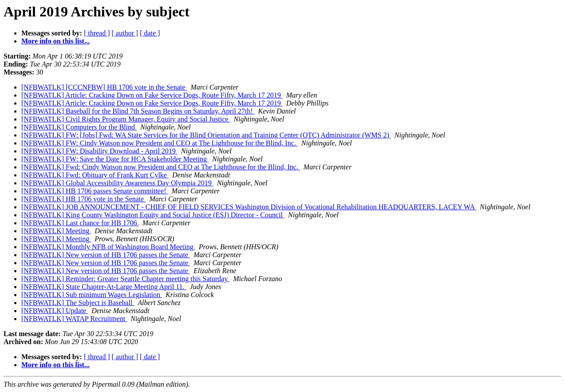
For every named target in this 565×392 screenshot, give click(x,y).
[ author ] (125, 33)
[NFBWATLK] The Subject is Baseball (78, 303)
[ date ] (150, 33)
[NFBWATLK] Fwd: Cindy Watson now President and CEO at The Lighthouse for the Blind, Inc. (161, 167)
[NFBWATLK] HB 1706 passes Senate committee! (95, 191)
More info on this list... (55, 41)
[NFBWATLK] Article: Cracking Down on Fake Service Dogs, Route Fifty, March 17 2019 (152, 95)
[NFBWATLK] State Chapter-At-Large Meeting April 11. (104, 287)
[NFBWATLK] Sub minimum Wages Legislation (92, 295)
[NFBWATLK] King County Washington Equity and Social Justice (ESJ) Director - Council (153, 215)
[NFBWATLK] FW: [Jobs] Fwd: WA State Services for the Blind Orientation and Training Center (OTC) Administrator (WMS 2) (206, 135)
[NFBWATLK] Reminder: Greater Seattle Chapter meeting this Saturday (125, 279)
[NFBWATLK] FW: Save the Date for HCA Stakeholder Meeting (115, 159)
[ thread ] (97, 33)
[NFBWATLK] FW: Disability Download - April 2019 (99, 151)
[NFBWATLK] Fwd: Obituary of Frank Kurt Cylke (95, 175)
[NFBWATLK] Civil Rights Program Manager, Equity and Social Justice (126, 119)
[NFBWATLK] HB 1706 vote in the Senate (83, 199)
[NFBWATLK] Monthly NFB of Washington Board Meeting (108, 247)
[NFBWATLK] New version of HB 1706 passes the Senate (106, 255)
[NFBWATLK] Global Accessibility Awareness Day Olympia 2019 (117, 183)
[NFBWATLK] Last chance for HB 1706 (80, 223)
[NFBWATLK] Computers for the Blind (79, 127)
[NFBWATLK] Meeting (56, 231)
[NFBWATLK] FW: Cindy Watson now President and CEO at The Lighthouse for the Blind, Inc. (160, 143)
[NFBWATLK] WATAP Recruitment (74, 319)
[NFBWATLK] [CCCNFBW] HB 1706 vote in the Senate (104, 87)
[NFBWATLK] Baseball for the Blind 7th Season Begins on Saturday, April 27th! (138, 111)
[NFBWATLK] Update (55, 311)
